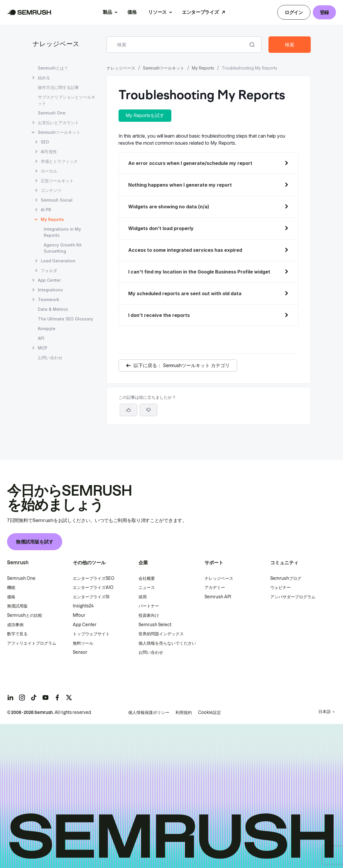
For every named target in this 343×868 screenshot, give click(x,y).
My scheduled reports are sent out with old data (185, 293)
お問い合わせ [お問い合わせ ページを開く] (50, 358)
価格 (132, 12)
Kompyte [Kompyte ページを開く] (47, 329)
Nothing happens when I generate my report (180, 185)
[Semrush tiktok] (34, 698)
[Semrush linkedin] (10, 698)
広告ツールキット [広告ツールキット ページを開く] (57, 181)
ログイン (294, 12)
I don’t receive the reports (159, 315)
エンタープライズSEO (94, 578)
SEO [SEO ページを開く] (45, 142)
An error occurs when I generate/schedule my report (191, 163)
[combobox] (178, 45)
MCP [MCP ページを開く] (43, 348)
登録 (324, 12)
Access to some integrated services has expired (185, 250)
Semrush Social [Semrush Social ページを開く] (57, 200)
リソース (157, 12)
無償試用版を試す (35, 542)
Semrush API (218, 597)
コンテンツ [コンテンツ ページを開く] (51, 190)
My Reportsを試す (145, 115)
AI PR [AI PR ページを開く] (46, 210)
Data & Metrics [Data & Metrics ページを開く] (53, 309)
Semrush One (21, 578)
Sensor (80, 652)
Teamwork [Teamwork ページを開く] (49, 299)
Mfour (79, 615)
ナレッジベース (56, 44)
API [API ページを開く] (41, 338)
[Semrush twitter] (69, 698)
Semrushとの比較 (25, 615)
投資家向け (149, 615)
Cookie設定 (209, 712)
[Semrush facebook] (57, 698)
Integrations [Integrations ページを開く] (50, 290)
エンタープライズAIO (93, 587)
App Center (85, 625)
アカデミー (215, 587)
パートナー (149, 606)
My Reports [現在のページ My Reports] (52, 219)
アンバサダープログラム (293, 597)
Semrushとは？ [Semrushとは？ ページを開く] (53, 68)
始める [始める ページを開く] (44, 78)
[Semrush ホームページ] (29, 12)
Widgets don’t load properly (161, 228)
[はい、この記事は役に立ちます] (129, 410)
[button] (148, 410)
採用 (143, 597)
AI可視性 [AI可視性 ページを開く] (49, 152)
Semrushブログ (286, 578)
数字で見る (17, 634)
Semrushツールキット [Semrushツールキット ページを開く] (59, 132)
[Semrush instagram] (22, 698)
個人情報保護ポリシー (149, 712)
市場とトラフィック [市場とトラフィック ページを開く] (59, 161)
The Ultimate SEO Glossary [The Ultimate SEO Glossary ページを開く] (65, 319)
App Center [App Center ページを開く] (49, 280)
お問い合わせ (151, 652)
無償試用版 (17, 606)
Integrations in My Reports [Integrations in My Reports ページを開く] (62, 232)
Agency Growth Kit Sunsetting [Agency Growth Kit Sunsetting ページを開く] (63, 248)
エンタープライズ (200, 12)
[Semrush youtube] (45, 698)
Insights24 (83, 606)
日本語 (325, 712)
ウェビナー (281, 587)
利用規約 (184, 712)
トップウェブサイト (91, 634)
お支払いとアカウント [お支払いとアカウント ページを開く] (58, 123)
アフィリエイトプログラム (32, 643)
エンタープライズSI (91, 597)
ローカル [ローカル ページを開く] (49, 171)
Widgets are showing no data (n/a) (169, 207)
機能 (11, 587)
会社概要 (147, 578)
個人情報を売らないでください (167, 643)
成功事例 (15, 625)
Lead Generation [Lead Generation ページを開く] (58, 261)
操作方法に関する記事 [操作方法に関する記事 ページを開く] (58, 87)
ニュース (147, 587)
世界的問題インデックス (161, 634)
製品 (107, 12)
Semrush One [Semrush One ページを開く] (52, 113)
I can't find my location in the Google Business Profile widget (199, 272)
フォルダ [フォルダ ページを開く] (49, 270)
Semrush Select (155, 625)
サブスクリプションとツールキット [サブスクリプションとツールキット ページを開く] (67, 100)
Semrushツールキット (164, 68)
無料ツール (83, 643)
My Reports (203, 68)
